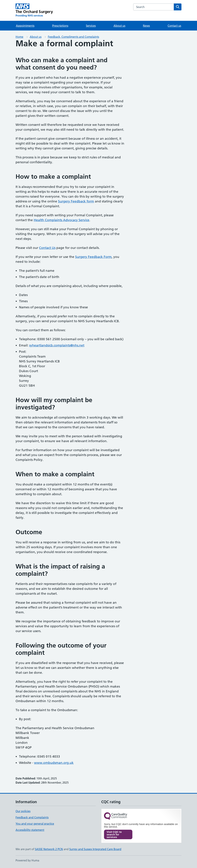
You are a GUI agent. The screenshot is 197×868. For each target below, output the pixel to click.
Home (19, 37)
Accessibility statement (30, 830)
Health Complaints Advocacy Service (62, 220)
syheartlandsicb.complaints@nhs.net (57, 345)
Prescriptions (60, 26)
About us (119, 26)
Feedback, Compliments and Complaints (73, 37)
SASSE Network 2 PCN (49, 849)
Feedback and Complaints (32, 817)
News (146, 26)
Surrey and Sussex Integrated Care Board (95, 849)
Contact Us (47, 248)
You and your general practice (35, 824)
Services (91, 26)
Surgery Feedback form (76, 201)
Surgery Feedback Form (93, 257)
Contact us (174, 26)
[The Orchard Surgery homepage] (34, 10)
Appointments (25, 26)
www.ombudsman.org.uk (54, 763)
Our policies (23, 811)
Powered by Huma (27, 860)
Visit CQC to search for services (114, 834)
